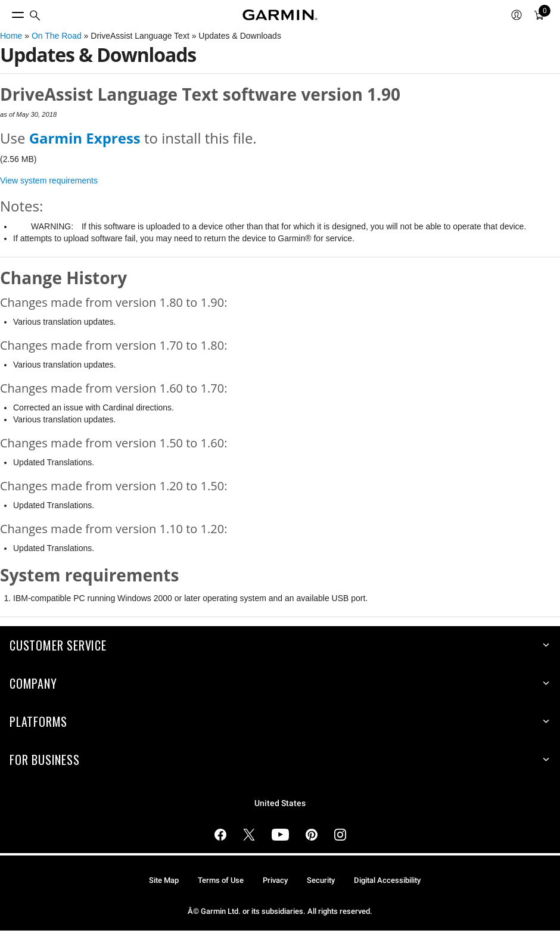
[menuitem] (35, 15)
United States (280, 803)
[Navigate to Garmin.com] (280, 15)
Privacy (275, 880)
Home (11, 36)
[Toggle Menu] (7, 12)
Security (321, 880)
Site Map (164, 880)
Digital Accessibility (387, 880)
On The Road (57, 36)
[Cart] (539, 15)
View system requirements (49, 181)
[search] (35, 15)
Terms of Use (221, 880)
